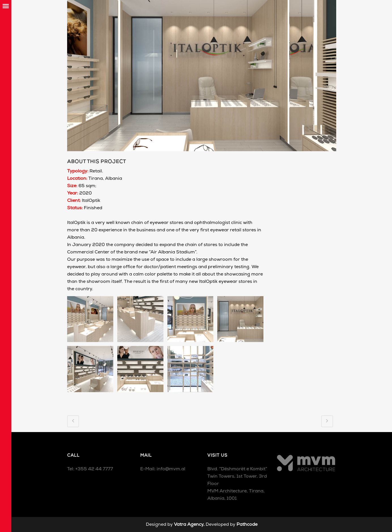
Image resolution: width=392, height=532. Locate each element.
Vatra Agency (189, 525)
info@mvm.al (171, 469)
